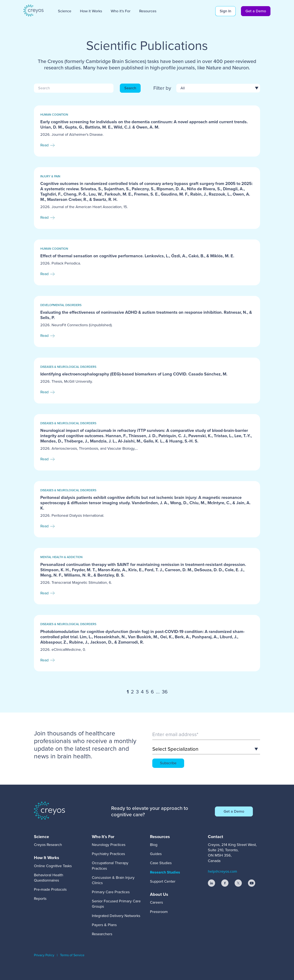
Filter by (162, 88)
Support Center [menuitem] (163, 881)
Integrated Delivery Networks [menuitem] (116, 916)
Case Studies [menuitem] (161, 863)
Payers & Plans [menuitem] (104, 925)
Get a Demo (256, 11)
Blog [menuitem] (154, 845)
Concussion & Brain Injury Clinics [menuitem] (113, 880)
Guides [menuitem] (156, 854)
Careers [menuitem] (156, 902)
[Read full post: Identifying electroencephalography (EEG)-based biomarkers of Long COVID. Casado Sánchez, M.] (147, 381)
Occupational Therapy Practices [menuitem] (110, 866)
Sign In (225, 11)
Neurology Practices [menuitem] (109, 845)
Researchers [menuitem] (102, 934)
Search (130, 88)
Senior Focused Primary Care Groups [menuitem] (116, 904)
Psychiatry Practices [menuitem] (108, 854)
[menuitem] (48, 837)
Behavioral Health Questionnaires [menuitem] (49, 878)
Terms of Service (72, 955)
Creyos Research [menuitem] (48, 845)
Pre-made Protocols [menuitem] (50, 889)
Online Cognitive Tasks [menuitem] (53, 866)
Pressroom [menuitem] (159, 912)
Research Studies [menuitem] (165, 872)
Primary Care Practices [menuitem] (111, 892)
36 (165, 692)
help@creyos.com (223, 871)
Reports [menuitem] (40, 899)
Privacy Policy (44, 955)
